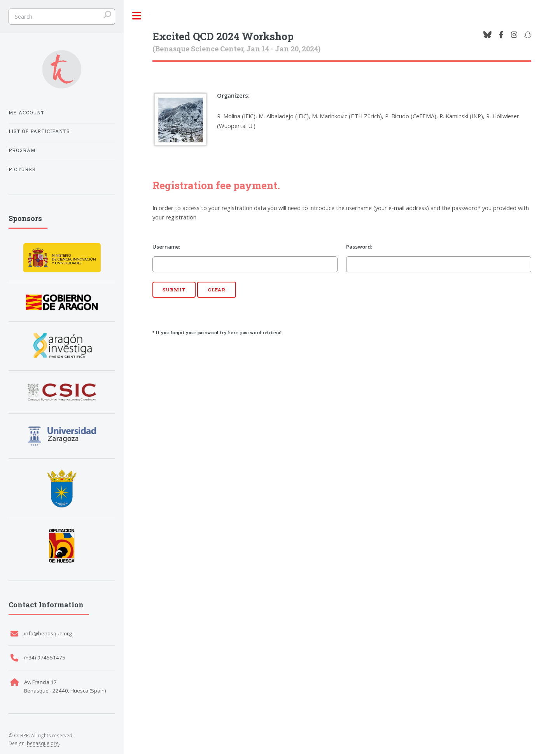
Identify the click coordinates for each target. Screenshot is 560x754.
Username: (166, 247)
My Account (26, 112)
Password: (359, 247)
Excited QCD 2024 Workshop (223, 36)
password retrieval (261, 333)
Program (22, 150)
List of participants (39, 131)
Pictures (22, 169)
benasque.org (43, 743)
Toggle (136, 16)
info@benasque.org (48, 633)
